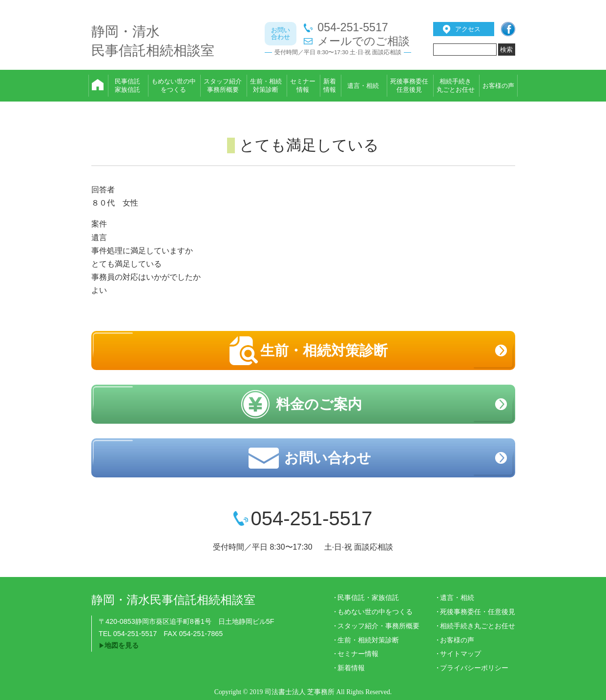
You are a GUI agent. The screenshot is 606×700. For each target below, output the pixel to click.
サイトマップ (460, 654)
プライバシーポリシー (474, 668)
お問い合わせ (328, 458)
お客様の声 (457, 640)
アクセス (468, 29)
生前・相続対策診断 (324, 350)
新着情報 (351, 668)
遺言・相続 (457, 597)
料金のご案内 (319, 404)
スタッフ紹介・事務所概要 (378, 626)
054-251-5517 (353, 28)
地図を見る (122, 645)
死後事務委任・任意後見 (478, 612)
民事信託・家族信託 (368, 597)
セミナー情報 (358, 654)
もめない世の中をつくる (375, 612)
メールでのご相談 (364, 41)
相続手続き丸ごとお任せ (478, 626)
